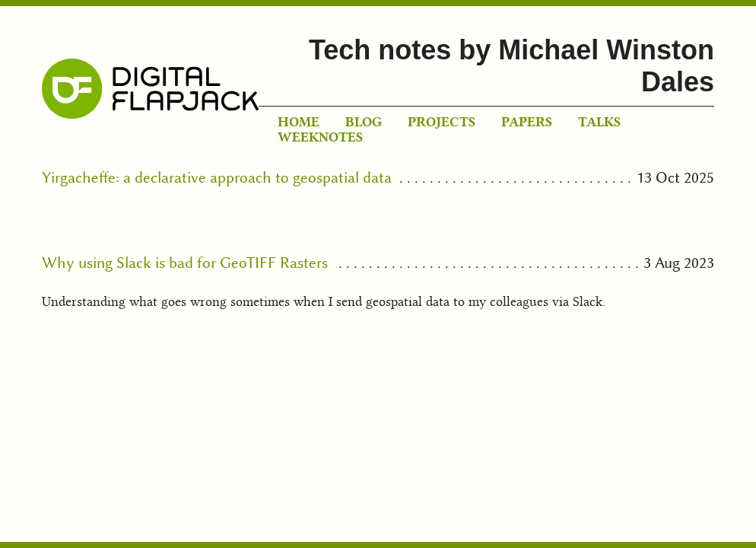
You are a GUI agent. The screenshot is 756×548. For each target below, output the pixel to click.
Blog (364, 122)
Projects (442, 122)
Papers (527, 122)
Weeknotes (320, 137)
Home (299, 122)
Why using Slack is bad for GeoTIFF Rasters (185, 263)
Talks (599, 122)
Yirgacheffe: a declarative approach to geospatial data (217, 177)
